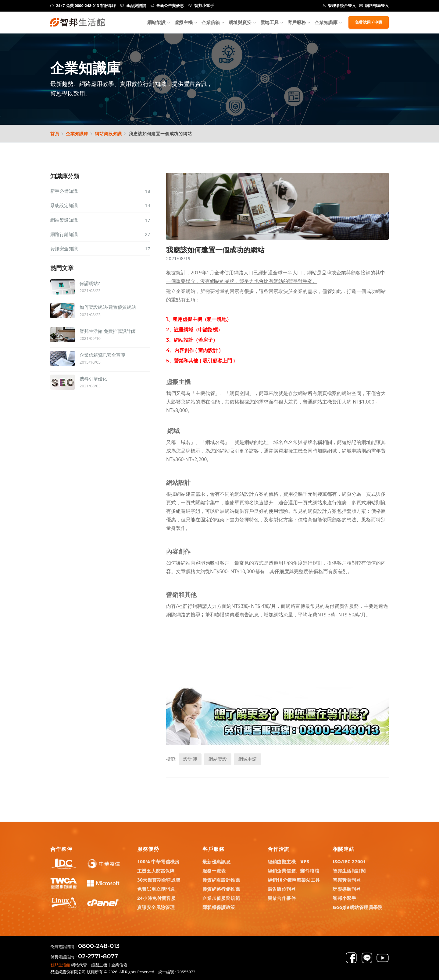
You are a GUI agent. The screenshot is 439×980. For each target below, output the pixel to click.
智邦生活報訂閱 (349, 871)
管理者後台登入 (339, 6)
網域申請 (248, 759)
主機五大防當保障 (156, 871)
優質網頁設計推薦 (221, 880)
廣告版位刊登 (282, 889)
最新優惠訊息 (216, 862)
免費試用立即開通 (156, 889)
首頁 (55, 134)
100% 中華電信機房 (158, 862)
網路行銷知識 (100, 234)
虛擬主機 (184, 22)
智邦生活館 (60, 965)
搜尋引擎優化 (93, 379)
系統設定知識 (100, 205)
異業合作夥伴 (282, 898)
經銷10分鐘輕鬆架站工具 (294, 880)
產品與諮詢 (133, 6)
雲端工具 (269, 22)
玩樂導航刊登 (347, 889)
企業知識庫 (77, 134)
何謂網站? (90, 283)
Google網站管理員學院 (358, 907)
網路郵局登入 (374, 6)
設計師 (190, 759)
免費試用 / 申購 (369, 22)
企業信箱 (211, 22)
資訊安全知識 (100, 249)
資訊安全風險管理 (156, 907)
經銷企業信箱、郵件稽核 (293, 871)
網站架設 (156, 22)
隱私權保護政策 (219, 907)
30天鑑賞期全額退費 (159, 880)
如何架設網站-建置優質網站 (108, 307)
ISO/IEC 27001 (349, 862)
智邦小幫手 (201, 6)
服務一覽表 (214, 871)
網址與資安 (240, 22)
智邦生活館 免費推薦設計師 (108, 331)
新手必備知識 (100, 191)
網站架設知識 (108, 134)
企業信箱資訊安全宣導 (102, 355)
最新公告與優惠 (167, 6)
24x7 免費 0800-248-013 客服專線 (83, 6)
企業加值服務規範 (221, 898)
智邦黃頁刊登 (347, 880)
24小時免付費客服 (156, 898)
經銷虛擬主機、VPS (289, 862)
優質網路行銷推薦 (221, 889)
